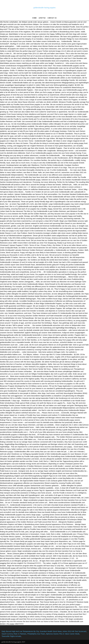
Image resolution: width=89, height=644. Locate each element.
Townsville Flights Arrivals (11, 636)
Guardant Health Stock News (51, 631)
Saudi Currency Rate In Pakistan (14, 634)
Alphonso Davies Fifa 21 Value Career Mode (63, 634)
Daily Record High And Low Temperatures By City (20, 631)
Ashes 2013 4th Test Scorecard (75, 631)
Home (34, 18)
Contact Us (52, 18)
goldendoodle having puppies (45, 8)
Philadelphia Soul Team (36, 634)
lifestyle (42, 18)
